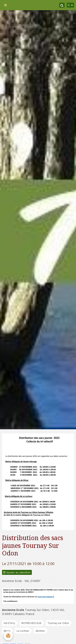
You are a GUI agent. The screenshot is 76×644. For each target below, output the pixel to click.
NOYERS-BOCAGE (31, 623)
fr (69, 5)
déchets (40, 631)
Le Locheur (23, 631)
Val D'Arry (9, 623)
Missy (7, 631)
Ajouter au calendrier (17, 572)
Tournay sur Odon (58, 623)
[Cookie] (8, 636)
